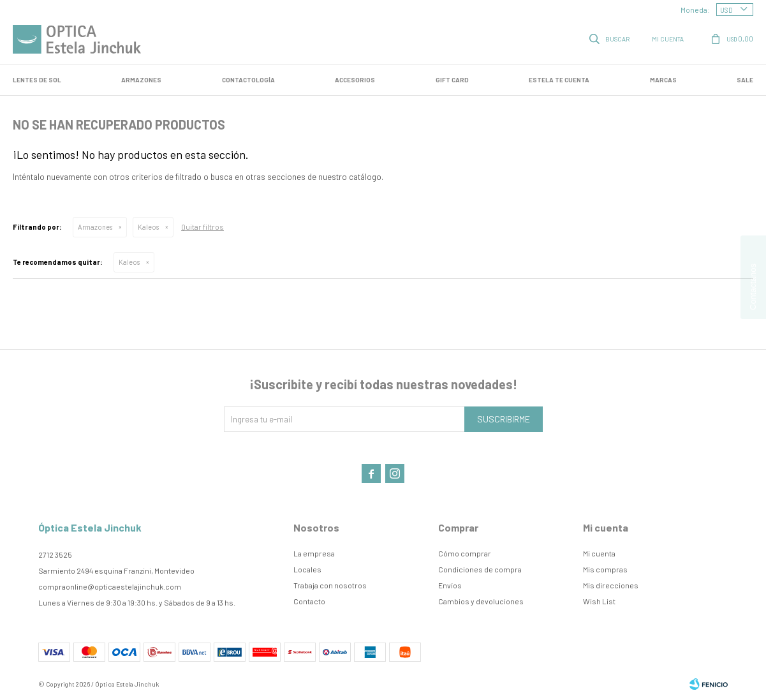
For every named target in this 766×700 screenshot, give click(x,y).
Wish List (599, 601)
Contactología (248, 80)
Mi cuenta (599, 553)
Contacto (309, 601)
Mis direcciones (611, 585)
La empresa (314, 553)
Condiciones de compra (480, 569)
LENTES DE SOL (37, 80)
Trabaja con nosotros (330, 585)
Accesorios (355, 80)
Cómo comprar (465, 553)
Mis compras (605, 569)
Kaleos (148, 227)
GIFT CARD (452, 80)
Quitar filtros (203, 227)
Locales (307, 569)
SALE (745, 80)
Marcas (663, 80)
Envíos (450, 585)
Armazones (141, 80)
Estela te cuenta (559, 80)
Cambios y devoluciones (481, 601)
